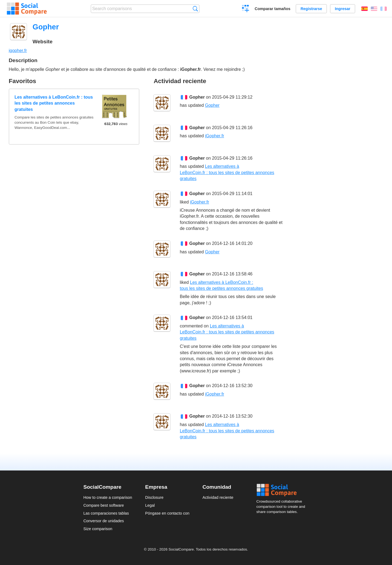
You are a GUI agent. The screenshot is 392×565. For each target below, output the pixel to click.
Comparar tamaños (273, 9)
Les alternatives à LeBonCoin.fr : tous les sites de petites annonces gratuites (54, 103)
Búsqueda (195, 9)
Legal (150, 505)
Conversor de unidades (104, 521)
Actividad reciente (218, 497)
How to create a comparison (108, 497)
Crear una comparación (246, 9)
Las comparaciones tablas (106, 513)
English (374, 9)
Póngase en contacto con (167, 513)
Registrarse (311, 9)
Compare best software (104, 505)
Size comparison (98, 529)
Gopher (197, 97)
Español (365, 9)
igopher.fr (18, 51)
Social (283, 490)
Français (384, 9)
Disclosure (154, 497)
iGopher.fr (215, 136)
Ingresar (343, 9)
